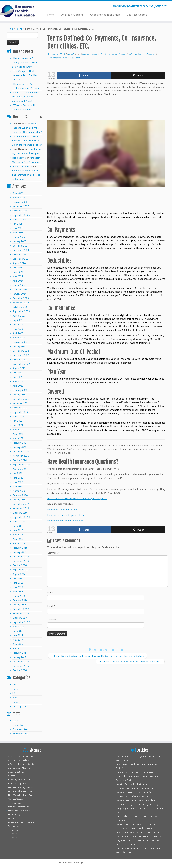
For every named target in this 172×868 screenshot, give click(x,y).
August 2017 (19, 627)
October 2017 (20, 618)
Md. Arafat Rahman (23, 166)
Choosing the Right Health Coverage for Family (138, 804)
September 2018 (21, 570)
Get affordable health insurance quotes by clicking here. (77, 498)
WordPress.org (20, 734)
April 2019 (18, 539)
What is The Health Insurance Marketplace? (136, 800)
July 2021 (17, 421)
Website (52, 620)
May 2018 (18, 587)
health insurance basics (93, 54)
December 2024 (21, 246)
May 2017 (18, 640)
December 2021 (21, 399)
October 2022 (20, 359)
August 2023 (19, 316)
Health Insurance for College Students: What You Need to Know (25, 62)
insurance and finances (116, 54)
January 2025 (19, 241)
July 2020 (17, 473)
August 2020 (19, 469)
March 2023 (19, 338)
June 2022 (18, 377)
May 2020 (18, 482)
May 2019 (18, 535)
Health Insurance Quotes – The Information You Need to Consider (26, 175)
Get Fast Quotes (137, 15)
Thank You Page (15, 838)
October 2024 (20, 254)
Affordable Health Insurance (21, 756)
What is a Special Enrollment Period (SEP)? (136, 792)
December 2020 (21, 451)
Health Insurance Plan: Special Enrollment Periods (139, 836)
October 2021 (20, 408)
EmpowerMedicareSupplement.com (66, 515)
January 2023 (19, 346)
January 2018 (19, 605)
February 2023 (20, 342)
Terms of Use (14, 826)
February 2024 (20, 289)
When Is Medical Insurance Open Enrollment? (137, 824)
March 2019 (19, 543)
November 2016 (21, 666)
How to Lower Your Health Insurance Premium (137, 772)
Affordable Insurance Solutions (22, 764)
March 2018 (19, 596)
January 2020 (19, 500)
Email (51, 606)
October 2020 (20, 460)
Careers (12, 776)
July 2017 (17, 631)
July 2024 (17, 268)
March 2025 (19, 237)
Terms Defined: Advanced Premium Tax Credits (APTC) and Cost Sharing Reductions (98, 656)
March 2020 (19, 491)
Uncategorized (20, 706)
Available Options (72, 15)
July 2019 (17, 526)
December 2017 (21, 609)
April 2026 (18, 193)
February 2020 (20, 495)
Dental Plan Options (17, 783)
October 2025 (20, 211)
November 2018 (21, 561)
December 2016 (21, 662)
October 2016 (20, 670)
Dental (16, 684)
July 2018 (17, 578)
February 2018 (20, 600)
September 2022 (21, 364)
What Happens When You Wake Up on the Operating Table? (27, 128)
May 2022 (18, 381)
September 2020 (21, 465)
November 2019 (21, 508)
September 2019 (21, 517)
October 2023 (20, 307)
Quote (11, 818)
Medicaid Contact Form (18, 807)
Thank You (13, 830)
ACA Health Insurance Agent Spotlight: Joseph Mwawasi (130, 662)
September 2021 (21, 412)
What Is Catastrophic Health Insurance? (135, 784)
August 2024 (19, 263)
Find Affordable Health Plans (21, 791)
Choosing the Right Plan (105, 15)
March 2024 (19, 285)
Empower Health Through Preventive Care (135, 788)
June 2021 (18, 425)
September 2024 (21, 259)
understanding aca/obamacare (142, 54)
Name (51, 592)
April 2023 (18, 333)
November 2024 (21, 250)
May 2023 (18, 329)
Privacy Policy (14, 814)
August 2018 (19, 574)
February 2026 (20, 202)
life (14, 693)
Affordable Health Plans (19, 760)
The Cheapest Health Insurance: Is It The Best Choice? (25, 75)
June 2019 (18, 530)
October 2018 (20, 565)
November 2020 (21, 456)
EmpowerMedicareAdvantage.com (65, 521)
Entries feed (19, 725)
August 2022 (19, 368)
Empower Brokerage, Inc (76, 863)
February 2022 (20, 390)
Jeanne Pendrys (21, 136)
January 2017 (19, 657)
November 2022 (21, 355)
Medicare (17, 698)
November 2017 (21, 613)
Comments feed (21, 729)
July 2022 (17, 373)
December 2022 (21, 351)
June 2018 (18, 583)
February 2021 (20, 443)
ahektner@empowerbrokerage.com (63, 58)
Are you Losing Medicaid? (20, 768)
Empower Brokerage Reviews (21, 787)
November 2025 (21, 206)
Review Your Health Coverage (21, 822)
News (15, 702)
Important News (15, 803)
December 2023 (21, 298)
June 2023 (18, 324)
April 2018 (18, 592)
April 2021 (18, 434)
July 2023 (17, 320)
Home (51, 15)
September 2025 (21, 215)
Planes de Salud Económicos (21, 811)
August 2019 (19, 521)
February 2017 (20, 653)
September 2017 (21, 622)
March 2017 (19, 648)
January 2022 (19, 395)
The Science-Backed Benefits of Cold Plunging (138, 832)
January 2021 (19, 447)
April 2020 (18, 486)
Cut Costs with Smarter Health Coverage (135, 828)
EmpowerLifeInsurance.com (62, 510)
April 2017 (18, 644)
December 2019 (21, 504)
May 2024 (18, 276)
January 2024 (19, 294)
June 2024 (18, 272)
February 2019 (20, 548)
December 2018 (21, 556)
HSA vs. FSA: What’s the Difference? (133, 796)
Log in (16, 720)
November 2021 (21, 403)
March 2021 (19, 438)
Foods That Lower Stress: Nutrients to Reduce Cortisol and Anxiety (27, 97)
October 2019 (20, 513)
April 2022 (18, 386)
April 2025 (18, 233)
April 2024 (18, 281)
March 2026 (19, 198)
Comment (54, 553)
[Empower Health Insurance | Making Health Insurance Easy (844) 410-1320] (20, 11)
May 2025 (18, 228)
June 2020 (18, 478)
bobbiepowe (19, 158)
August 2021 (19, 416)
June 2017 (18, 635)
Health (19, 29)
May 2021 (18, 430)
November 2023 (21, 303)
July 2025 (17, 224)
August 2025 (19, 219)
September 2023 (21, 311)
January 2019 (19, 552)
